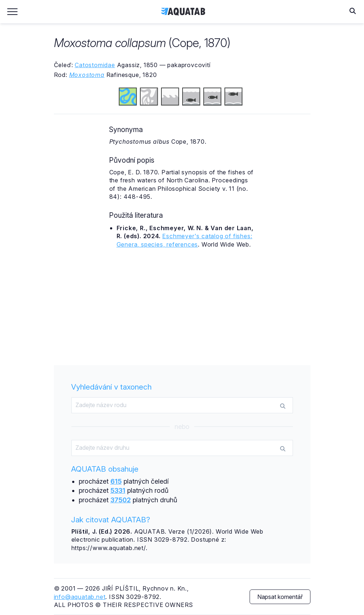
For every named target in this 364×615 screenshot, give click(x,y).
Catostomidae (95, 65)
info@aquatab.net (80, 597)
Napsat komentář (280, 597)
